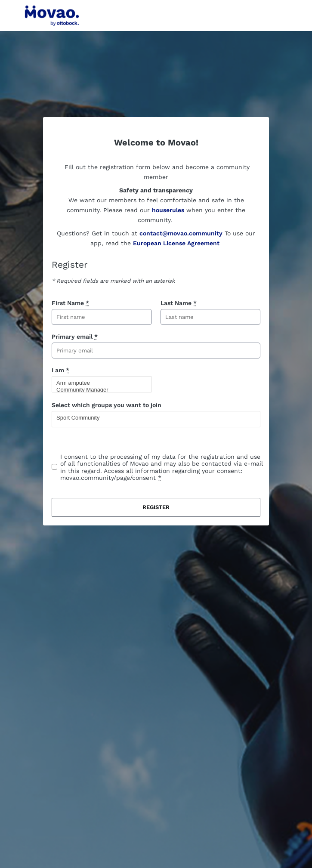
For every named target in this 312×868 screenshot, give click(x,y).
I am (60, 370)
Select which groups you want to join (107, 405)
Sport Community (152, 418)
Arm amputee (98, 383)
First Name (70, 303)
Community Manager (98, 390)
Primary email (75, 337)
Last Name (179, 303)
